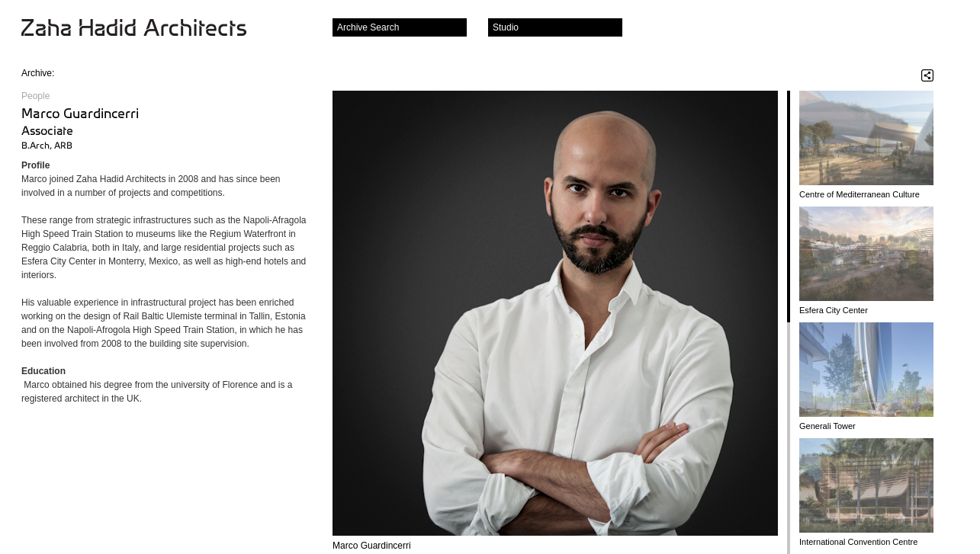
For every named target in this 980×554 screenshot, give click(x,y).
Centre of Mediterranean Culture (860, 194)
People (35, 96)
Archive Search (368, 27)
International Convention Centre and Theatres (858, 542)
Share (927, 75)
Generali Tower (827, 426)
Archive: (38, 73)
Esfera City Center (834, 310)
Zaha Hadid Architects (146, 29)
